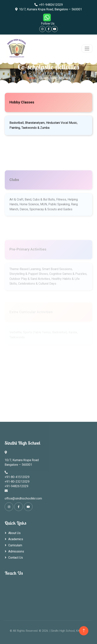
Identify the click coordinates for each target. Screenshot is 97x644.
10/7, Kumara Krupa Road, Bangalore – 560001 (49, 9)
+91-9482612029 (49, 5)
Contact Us (16, 558)
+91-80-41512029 (17, 477)
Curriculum (15, 545)
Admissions (16, 552)
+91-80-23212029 (17, 482)
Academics (16, 539)
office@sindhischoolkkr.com (23, 499)
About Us (14, 533)
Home (31, 78)
